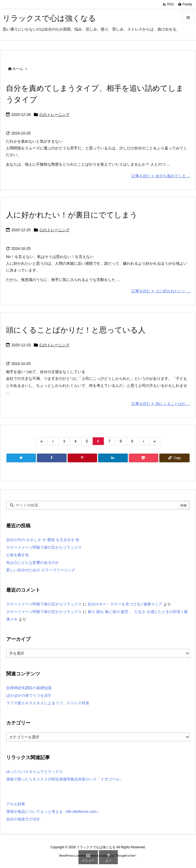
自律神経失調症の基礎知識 (29, 688)
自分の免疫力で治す (23, 819)
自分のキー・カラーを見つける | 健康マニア (125, 604)
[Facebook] (52, 458)
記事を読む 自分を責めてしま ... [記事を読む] (161, 176)
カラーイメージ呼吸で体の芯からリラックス (44, 547)
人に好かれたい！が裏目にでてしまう (72, 215)
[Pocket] (144, 458)
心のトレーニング (54, 115)
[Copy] (174, 458)
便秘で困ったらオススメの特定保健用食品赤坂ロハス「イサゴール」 (65, 779)
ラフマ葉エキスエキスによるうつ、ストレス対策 (48, 703)
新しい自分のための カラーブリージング (41, 570)
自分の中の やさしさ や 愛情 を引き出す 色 (43, 540)
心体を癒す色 (18, 555)
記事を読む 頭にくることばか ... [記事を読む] (161, 404)
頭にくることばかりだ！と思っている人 (76, 330)
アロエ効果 (16, 804)
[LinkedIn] (113, 458)
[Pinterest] (82, 458)
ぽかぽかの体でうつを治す (29, 695)
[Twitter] (21, 458)
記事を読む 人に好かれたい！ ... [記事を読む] (161, 291)
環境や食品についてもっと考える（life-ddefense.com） (53, 812)
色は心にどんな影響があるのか (33, 562)
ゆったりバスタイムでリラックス (35, 772)
